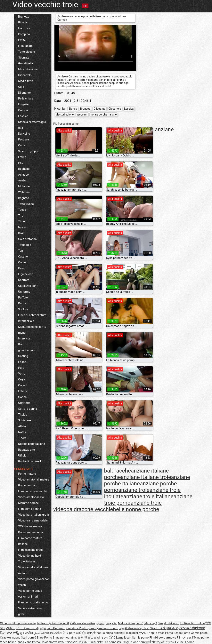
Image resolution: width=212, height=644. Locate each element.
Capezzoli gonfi (28, 286)
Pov (21, 163)
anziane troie (134, 490)
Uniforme (24, 292)
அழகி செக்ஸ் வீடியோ (134, 628)
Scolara (23, 309)
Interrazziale (26, 321)
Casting (23, 356)
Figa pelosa (26, 274)
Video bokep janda (12, 642)
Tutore (22, 438)
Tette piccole (27, 52)
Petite (22, 40)
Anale (22, 180)
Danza (22, 303)
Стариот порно (11, 638)
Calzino (23, 257)
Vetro (22, 374)
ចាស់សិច (82, 633)
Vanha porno (87, 628)
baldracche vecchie (90, 509)
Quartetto (24, 403)
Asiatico (23, 175)
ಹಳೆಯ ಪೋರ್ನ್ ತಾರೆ (179, 628)
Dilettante (24, 93)
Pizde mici (131, 633)
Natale (22, 432)
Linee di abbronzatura (32, 315)
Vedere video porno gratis (31, 611)
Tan (21, 251)
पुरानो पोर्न (151, 642)
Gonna (22, 397)
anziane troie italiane (148, 496)
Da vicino (24, 134)
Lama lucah (124, 638)
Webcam (24, 192)
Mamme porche (28, 503)
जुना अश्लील (26, 633)
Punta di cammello (30, 461)
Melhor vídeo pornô (131, 623)
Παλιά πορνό (49, 642)
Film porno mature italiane (30, 541)
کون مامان (150, 623)
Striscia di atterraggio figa (32, 125)
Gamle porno (199, 633)
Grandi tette (26, 63)
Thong (22, 221)
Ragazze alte (26, 450)
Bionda (23, 22)
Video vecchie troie (45, 5)
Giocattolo (25, 75)
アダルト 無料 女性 (90, 642)
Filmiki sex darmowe (163, 638)
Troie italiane (27, 561)
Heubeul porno (185, 642)
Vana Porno (33, 642)
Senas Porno (182, 633)
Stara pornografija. (65, 638)
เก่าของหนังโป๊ (107, 638)
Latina (22, 157)
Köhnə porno (201, 638)
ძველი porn (45, 628)
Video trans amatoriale (33, 521)
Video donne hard (30, 556)
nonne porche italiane (104, 115)
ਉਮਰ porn (69, 633)
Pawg (22, 268)
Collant (23, 385)
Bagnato (24, 198)
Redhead (24, 169)
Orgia (22, 379)
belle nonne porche (136, 509)
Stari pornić (29, 638)
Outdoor (23, 110)
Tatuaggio (25, 245)
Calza (22, 145)
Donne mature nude (31, 532)
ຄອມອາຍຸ (123, 642)
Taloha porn (138, 642)
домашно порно (107, 628)
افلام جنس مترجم (106, 623)
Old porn (6, 623)
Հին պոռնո (15, 628)
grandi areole (27, 350)
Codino (23, 262)
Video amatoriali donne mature (33, 570)
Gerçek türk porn (168, 623)
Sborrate (24, 58)
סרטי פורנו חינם (68, 642)
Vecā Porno (166, 633)
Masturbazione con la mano (32, 330)
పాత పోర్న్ (13, 633)
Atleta (22, 426)
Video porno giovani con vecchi (34, 582)
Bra (20, 344)
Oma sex (30, 628)
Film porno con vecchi (32, 491)
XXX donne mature (30, 526)
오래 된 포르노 (87, 638)
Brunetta (24, 17)
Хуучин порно (148, 633)
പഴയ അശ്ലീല (52, 633)
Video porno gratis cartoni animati (30, 594)
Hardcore (24, 28)
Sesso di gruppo (29, 151)
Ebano (22, 362)
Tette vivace (26, 204)
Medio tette (26, 81)
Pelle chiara (26, 99)
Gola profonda (27, 239)
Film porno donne (30, 509)
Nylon (22, 227)
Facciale (24, 139)
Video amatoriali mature (34, 480)
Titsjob (23, 415)
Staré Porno (45, 638)
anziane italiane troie (146, 477)
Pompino (24, 34)
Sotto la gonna (28, 409)
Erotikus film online (192, 623)
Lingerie (23, 104)
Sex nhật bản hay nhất (55, 623)
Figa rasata (25, 46)
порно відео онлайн (110, 633)
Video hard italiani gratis (34, 515)
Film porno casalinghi (26, 623)
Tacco (22, 210)
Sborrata (24, 280)
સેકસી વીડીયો (158, 628)
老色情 (92, 633)
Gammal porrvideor (66, 628)
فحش (37, 633)
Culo (21, 87)
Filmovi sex (184, 638)
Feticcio (23, 391)
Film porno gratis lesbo (33, 602)
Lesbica (23, 116)
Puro (21, 368)
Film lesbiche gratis (31, 550)
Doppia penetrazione (32, 444)
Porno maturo (27, 474)
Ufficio (22, 456)
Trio (21, 216)
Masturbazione (28, 69)
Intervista (24, 338)
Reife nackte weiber (82, 623)
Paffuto (23, 298)
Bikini (22, 233)
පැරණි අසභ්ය (166, 642)
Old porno (110, 642)
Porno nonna (26, 485)
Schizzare (24, 420)
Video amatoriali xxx (31, 497)
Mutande (24, 186)
